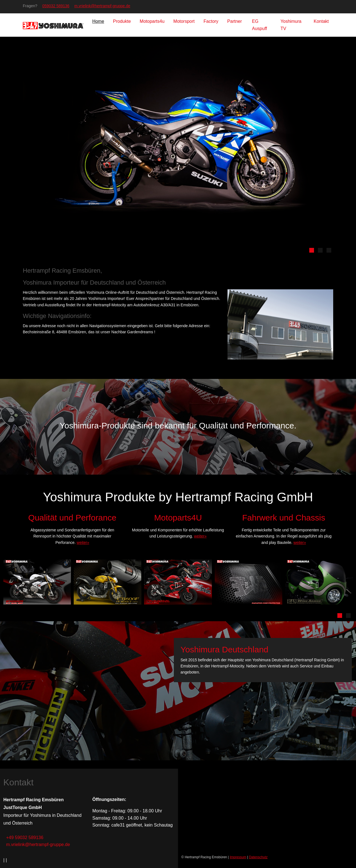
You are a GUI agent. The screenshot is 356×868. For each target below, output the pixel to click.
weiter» (83, 542)
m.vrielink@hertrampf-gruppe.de (102, 6)
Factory (211, 21)
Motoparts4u (152, 21)
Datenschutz (258, 857)
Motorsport (184, 21)
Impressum (238, 857)
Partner (235, 21)
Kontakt (321, 21)
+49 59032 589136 (25, 838)
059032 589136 (56, 6)
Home (98, 21)
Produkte (122, 21)
